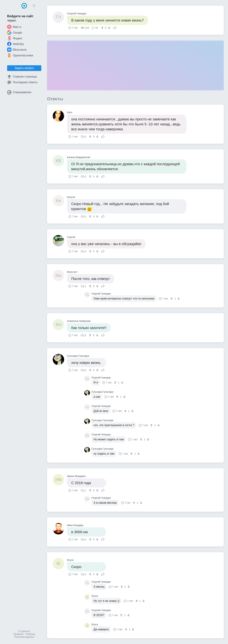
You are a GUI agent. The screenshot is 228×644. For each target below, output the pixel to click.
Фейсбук (15, 44)
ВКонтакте (17, 50)
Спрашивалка (19, 92)
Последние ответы (22, 82)
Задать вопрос (24, 68)
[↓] (109, 28)
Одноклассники (20, 55)
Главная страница (22, 77)
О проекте (24, 631)
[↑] (103, 28)
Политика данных (24, 637)
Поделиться (115, 27)
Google (15, 33)
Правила (18, 634)
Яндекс (15, 38)
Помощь (30, 634)
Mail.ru (14, 27)
